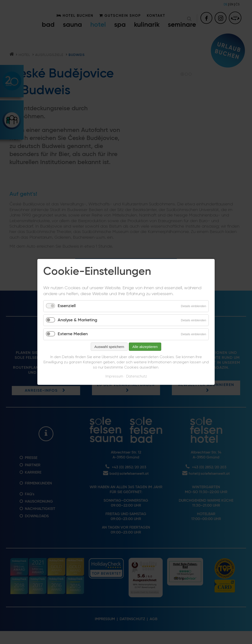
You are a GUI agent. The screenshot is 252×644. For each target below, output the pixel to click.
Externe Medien (73, 334)
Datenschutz (137, 376)
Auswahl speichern (109, 347)
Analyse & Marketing (77, 320)
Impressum (114, 376)
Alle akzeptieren (145, 347)
